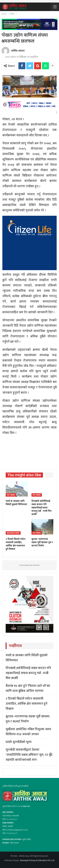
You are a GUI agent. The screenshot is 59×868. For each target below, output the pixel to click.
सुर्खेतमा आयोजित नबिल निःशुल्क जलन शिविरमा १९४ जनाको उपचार (28, 732)
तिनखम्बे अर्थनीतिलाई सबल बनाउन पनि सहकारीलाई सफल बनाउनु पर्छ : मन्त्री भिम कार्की (28, 673)
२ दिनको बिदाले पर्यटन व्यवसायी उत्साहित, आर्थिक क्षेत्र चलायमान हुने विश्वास (27, 704)
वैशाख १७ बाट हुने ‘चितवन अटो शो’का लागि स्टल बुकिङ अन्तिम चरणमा (28, 688)
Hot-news (11, 495)
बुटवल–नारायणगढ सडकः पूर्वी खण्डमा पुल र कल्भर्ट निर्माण (28, 719)
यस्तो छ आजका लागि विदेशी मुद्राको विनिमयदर (27, 658)
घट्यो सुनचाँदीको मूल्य (19, 742)
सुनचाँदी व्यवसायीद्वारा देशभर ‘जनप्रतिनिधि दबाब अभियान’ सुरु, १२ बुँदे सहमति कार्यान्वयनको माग (29, 755)
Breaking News (13, 533)
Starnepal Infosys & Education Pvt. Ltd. (37, 860)
